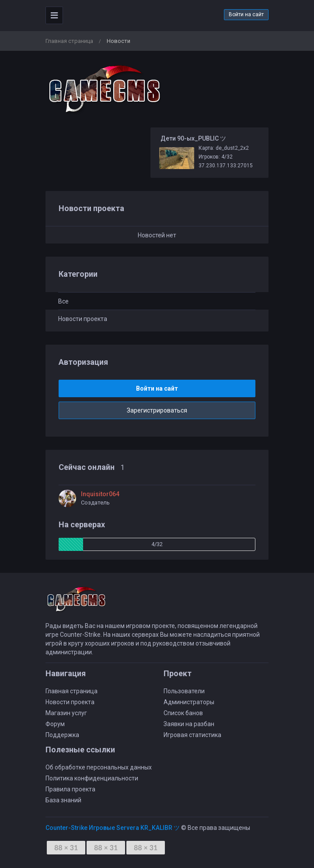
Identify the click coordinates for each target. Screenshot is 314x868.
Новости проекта (83, 319)
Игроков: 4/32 (216, 157)
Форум (55, 724)
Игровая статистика (192, 735)
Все (63, 301)
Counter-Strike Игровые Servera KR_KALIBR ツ (113, 828)
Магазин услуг (66, 713)
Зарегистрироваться (157, 410)
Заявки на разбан (189, 724)
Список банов (183, 713)
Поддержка (62, 735)
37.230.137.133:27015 (226, 166)
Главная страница (69, 41)
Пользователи (184, 691)
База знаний (63, 800)
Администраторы (189, 702)
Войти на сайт (246, 14)
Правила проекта (70, 789)
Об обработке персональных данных (99, 767)
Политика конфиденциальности (92, 778)
